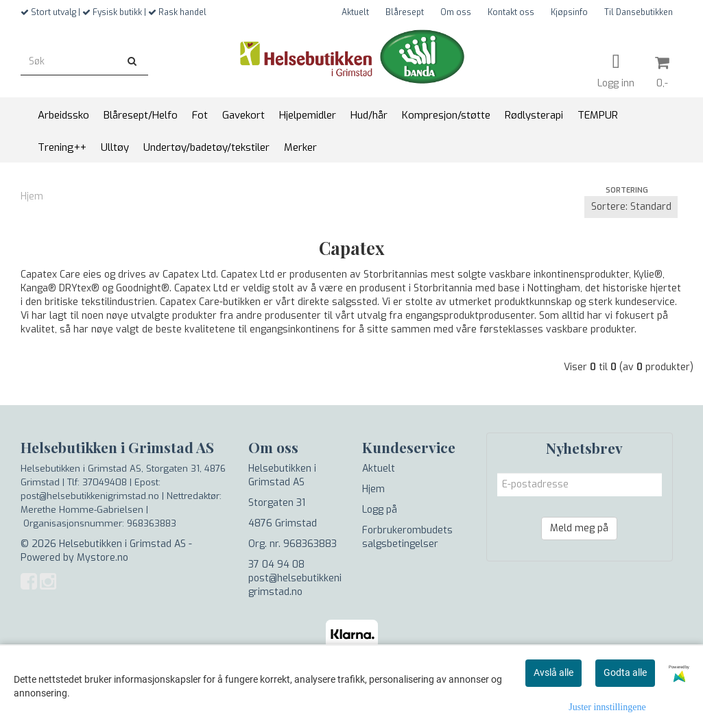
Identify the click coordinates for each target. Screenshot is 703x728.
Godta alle (625, 672)
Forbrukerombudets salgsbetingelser (407, 537)
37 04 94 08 (276, 565)
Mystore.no (103, 558)
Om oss (456, 12)
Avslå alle (553, 672)
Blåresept (405, 12)
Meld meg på (579, 528)
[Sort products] (631, 207)
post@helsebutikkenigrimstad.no (295, 585)
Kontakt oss (511, 12)
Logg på (380, 510)
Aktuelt (355, 12)
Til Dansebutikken (639, 12)
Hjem (32, 196)
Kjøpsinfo (569, 12)
